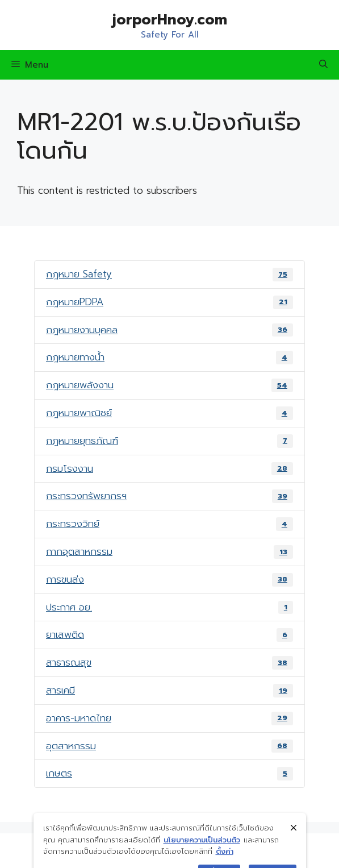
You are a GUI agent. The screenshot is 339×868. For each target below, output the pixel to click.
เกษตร (169, 773)
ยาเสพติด (169, 634)
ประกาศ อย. (169, 607)
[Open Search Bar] (323, 65)
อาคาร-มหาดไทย (169, 718)
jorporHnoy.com (170, 20)
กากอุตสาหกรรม (169, 551)
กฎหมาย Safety (169, 274)
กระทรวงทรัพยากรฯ (169, 496)
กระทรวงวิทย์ (169, 524)
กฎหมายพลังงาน (169, 385)
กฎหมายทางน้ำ (169, 357)
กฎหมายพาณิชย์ (169, 413)
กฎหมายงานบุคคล (169, 330)
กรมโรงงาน (169, 468)
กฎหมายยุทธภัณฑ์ (169, 441)
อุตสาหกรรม (169, 746)
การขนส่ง (169, 579)
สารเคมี (169, 690)
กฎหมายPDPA (169, 302)
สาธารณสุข (169, 662)
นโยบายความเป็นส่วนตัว (202, 850)
